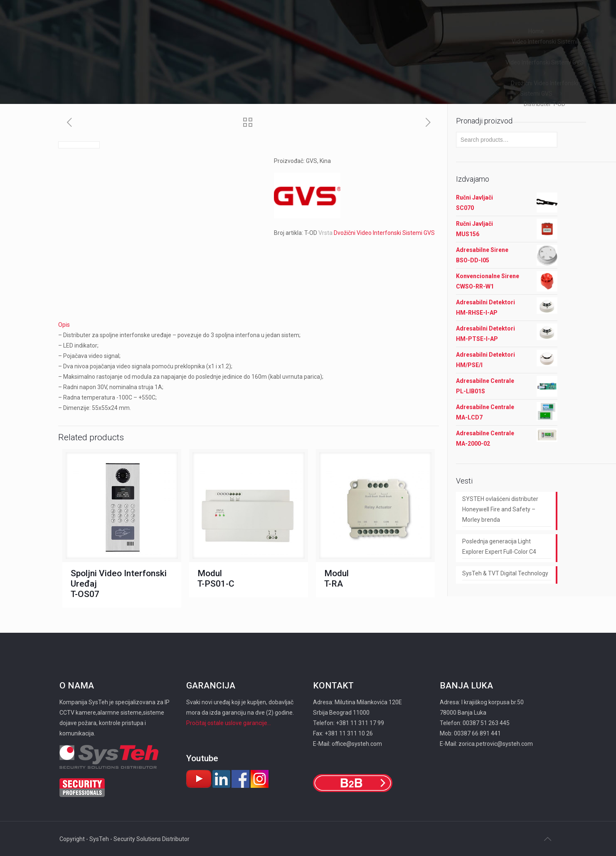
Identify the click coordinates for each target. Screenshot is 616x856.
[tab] (249, 325)
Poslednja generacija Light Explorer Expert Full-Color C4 (499, 546)
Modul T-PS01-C (216, 578)
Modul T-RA (336, 578)
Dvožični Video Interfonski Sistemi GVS (384, 233)
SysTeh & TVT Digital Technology (505, 573)
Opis (64, 325)
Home (536, 31)
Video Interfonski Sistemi (545, 42)
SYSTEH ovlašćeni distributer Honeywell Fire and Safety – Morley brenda (500, 509)
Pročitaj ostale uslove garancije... (229, 723)
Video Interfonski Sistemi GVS (545, 62)
